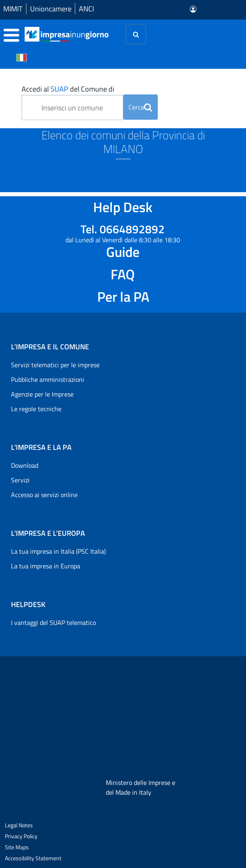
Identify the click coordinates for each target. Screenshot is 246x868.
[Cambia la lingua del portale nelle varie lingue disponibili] (22, 57)
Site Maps (17, 847)
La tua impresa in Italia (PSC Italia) (58, 551)
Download (25, 465)
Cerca (140, 107)
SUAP (59, 89)
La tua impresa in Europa (46, 566)
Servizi (20, 480)
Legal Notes (19, 825)
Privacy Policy (21, 836)
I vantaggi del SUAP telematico (53, 623)
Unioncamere (51, 9)
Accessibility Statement (33, 858)
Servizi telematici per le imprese (55, 365)
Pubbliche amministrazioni (48, 379)
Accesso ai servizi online (44, 495)
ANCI (86, 9)
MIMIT (13, 9)
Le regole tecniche (36, 409)
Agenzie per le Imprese (42, 394)
